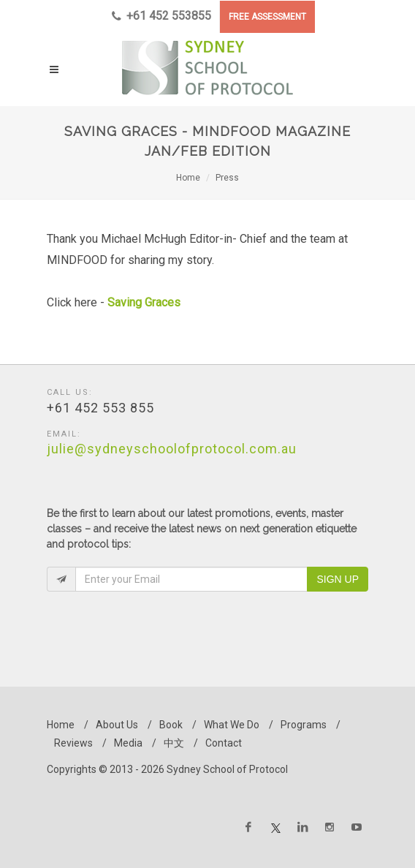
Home (188, 178)
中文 (174, 743)
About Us (117, 725)
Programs (304, 725)
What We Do (232, 725)
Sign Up (338, 579)
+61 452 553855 (161, 16)
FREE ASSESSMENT (267, 17)
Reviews (73, 743)
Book (171, 725)
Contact (224, 743)
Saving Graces (145, 302)
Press (227, 178)
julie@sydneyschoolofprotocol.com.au (172, 449)
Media (128, 743)
